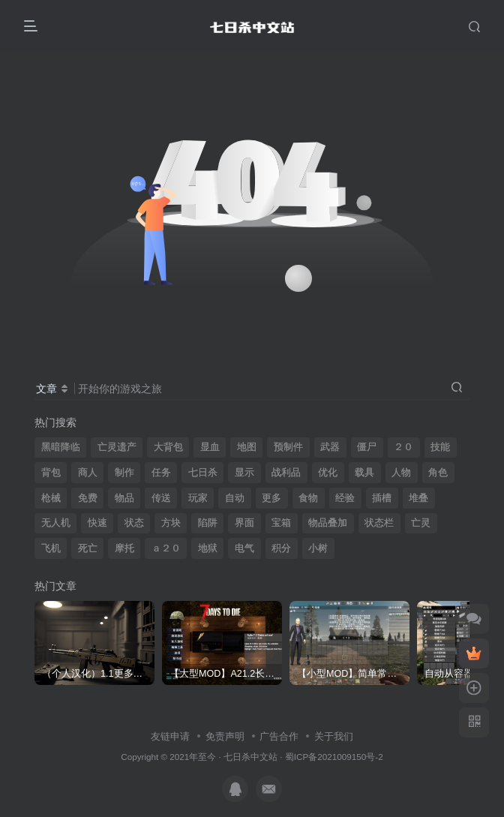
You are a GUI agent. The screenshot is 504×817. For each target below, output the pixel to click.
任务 (161, 473)
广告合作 (279, 736)
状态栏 (379, 523)
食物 (308, 498)
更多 (271, 498)
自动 (235, 498)
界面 (244, 523)
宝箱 (281, 523)
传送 (161, 498)
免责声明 (225, 736)
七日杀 (203, 473)
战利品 (286, 473)
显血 (210, 447)
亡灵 (421, 523)
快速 (97, 523)
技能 (440, 447)
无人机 (56, 523)
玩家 (198, 498)
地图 (247, 447)
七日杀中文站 (250, 757)
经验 (345, 498)
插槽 (382, 498)
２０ (403, 447)
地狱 (208, 548)
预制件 (288, 447)
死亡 (88, 548)
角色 (438, 473)
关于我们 (334, 736)
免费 (88, 498)
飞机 (51, 548)
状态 (134, 523)
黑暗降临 (61, 447)
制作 (124, 473)
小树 (318, 548)
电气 (244, 548)
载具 (364, 473)
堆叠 (418, 498)
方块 (171, 523)
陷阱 (208, 523)
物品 (124, 498)
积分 (281, 548)
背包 (51, 473)
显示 (244, 473)
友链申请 (170, 736)
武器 (330, 447)
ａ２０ (166, 548)
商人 (88, 473)
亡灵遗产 (117, 447)
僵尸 (367, 447)
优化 (328, 473)
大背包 (168, 447)
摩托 (124, 548)
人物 (401, 473)
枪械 (51, 498)
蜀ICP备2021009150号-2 (334, 757)
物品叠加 (328, 523)
